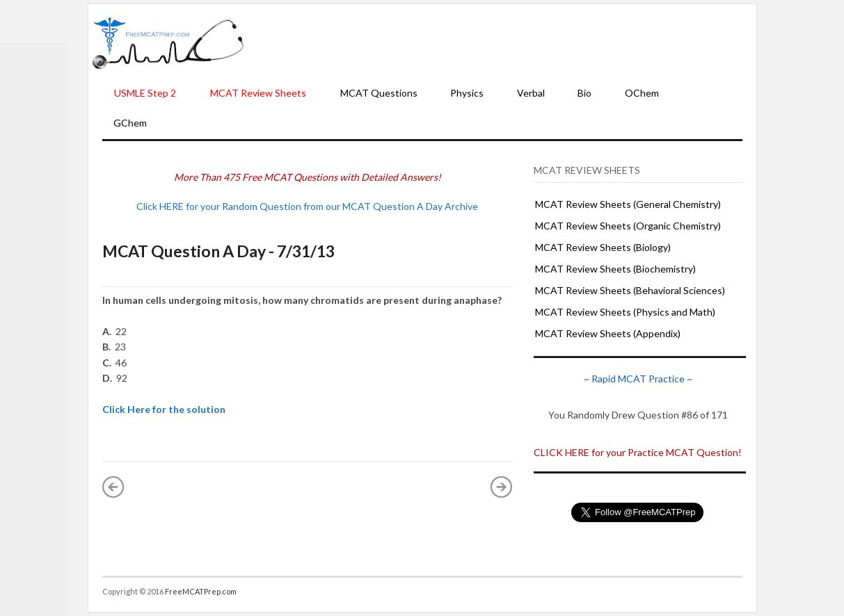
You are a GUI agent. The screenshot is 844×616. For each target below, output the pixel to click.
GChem (130, 123)
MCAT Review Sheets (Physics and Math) (625, 312)
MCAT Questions (379, 93)
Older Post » (502, 487)
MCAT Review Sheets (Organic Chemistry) (628, 226)
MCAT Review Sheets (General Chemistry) (628, 204)
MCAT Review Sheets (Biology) (603, 247)
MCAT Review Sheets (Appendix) (608, 333)
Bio (584, 93)
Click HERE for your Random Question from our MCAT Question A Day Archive (307, 206)
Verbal (531, 93)
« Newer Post (113, 487)
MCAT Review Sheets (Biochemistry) (615, 269)
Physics (467, 93)
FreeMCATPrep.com (201, 591)
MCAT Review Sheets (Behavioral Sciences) (630, 290)
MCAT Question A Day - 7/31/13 (218, 251)
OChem (642, 93)
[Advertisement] (500, 42)
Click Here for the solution (164, 409)
